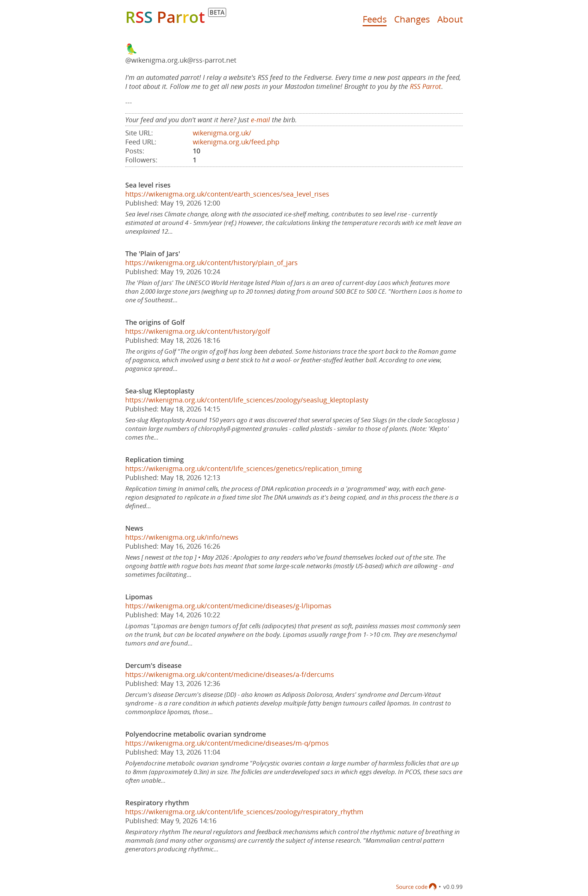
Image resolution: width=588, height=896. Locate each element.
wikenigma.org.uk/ (222, 133)
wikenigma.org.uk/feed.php (236, 142)
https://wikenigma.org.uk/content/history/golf (198, 331)
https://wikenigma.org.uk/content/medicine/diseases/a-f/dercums (230, 674)
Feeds (375, 19)
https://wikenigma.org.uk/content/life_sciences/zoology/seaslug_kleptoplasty (247, 400)
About (450, 19)
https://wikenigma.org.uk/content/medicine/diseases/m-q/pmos (227, 743)
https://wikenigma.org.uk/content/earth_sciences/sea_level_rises (227, 194)
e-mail (260, 120)
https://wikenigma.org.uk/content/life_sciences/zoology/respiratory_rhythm (244, 812)
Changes (412, 19)
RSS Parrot (425, 86)
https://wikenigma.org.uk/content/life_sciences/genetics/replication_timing (244, 468)
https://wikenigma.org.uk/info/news (182, 537)
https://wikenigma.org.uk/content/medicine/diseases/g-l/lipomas (228, 606)
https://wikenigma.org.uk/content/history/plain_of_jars (211, 263)
